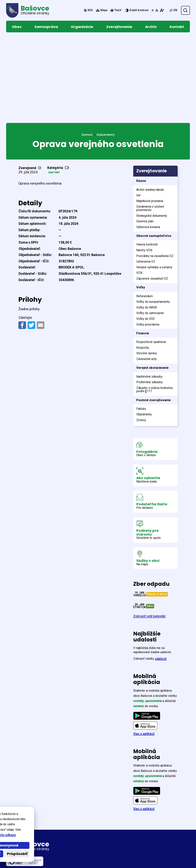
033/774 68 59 (158, 836)
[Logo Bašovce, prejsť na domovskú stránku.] (28, 10)
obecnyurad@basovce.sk (166, 840)
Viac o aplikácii (144, 649)
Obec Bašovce (111, 858)
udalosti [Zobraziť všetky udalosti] (161, 574)
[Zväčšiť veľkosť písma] (162, 10)
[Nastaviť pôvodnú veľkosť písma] (157, 10)
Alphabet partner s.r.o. (58, 858)
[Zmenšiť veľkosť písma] (153, 10)
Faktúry (54, 88)
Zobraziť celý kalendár (149, 532)
